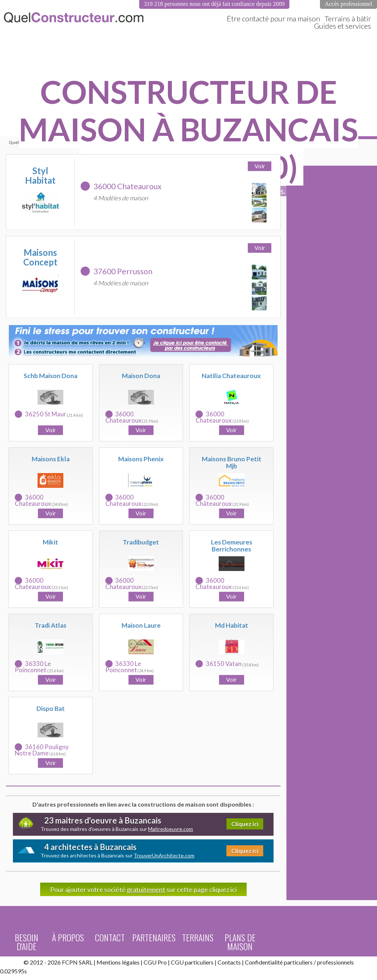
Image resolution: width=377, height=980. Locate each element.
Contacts (229, 962)
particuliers (298, 962)
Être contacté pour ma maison (273, 18)
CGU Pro (155, 962)
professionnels (335, 962)
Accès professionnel (348, 4)
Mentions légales (118, 962)
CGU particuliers (192, 962)
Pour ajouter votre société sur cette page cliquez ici (143, 889)
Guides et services (343, 26)
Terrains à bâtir (348, 18)
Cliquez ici (245, 824)
